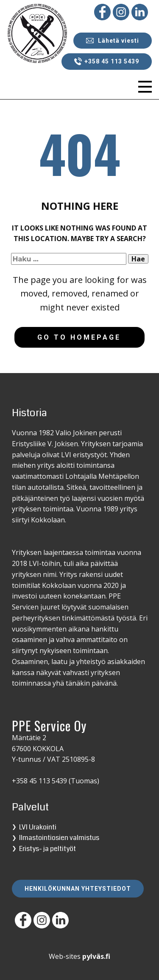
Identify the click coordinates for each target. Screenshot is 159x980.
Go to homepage (79, 337)
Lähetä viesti (113, 41)
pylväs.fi (96, 956)
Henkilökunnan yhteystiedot (78, 889)
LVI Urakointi (38, 827)
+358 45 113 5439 (107, 61)
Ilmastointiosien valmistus (59, 838)
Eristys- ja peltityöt (47, 849)
